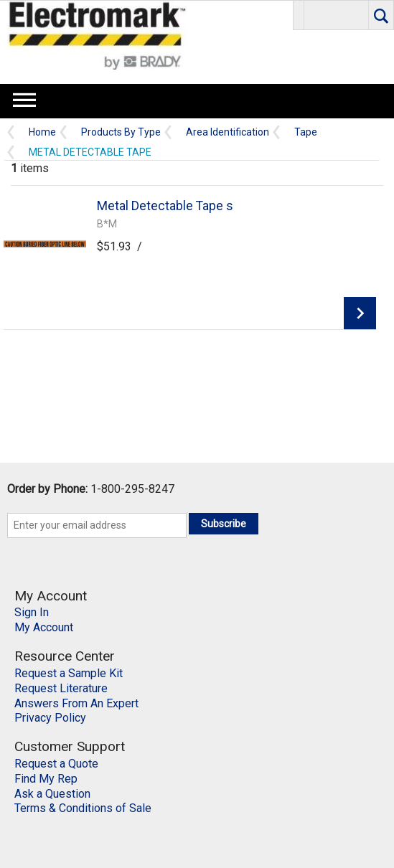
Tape (306, 132)
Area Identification (228, 132)
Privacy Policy (50, 718)
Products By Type (121, 132)
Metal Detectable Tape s (165, 206)
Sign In (32, 612)
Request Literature (61, 688)
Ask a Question (52, 794)
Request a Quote (56, 764)
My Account (44, 627)
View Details (360, 313)
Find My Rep (46, 779)
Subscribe (224, 524)
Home (42, 132)
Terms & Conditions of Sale (83, 808)
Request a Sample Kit (69, 673)
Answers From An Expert (76, 703)
